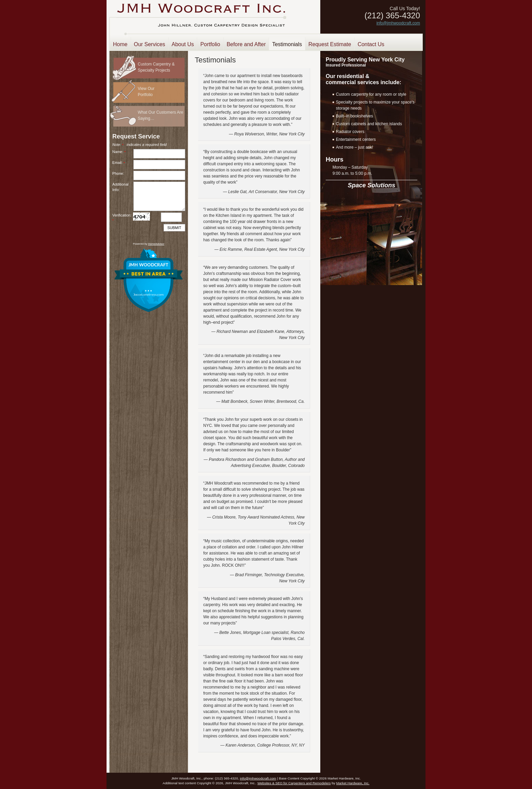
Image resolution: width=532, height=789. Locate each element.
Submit (174, 228)
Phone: (118, 173)
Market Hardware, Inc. (353, 783)
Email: (120, 163)
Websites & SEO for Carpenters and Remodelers (294, 783)
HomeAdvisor (156, 244)
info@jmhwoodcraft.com (398, 23)
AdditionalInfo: (120, 187)
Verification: (122, 218)
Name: (120, 152)
